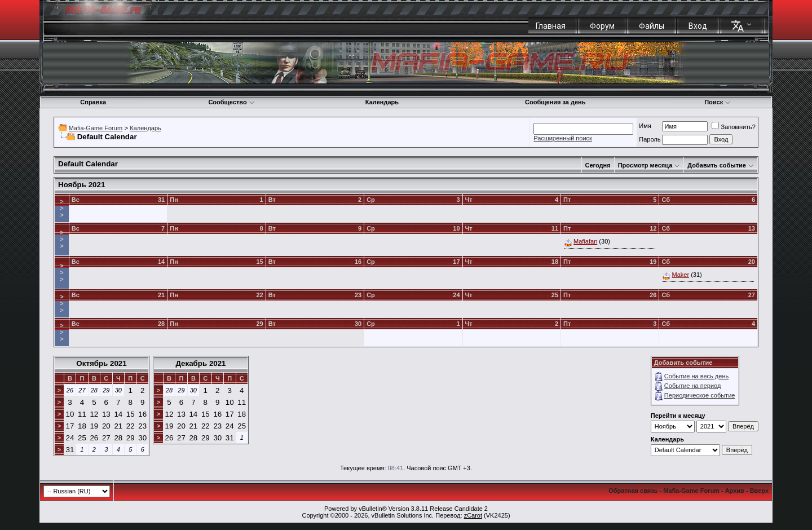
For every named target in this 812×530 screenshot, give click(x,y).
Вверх (759, 491)
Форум (602, 26)
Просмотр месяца (645, 165)
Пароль (650, 139)
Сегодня (598, 165)
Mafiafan (585, 241)
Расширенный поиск (563, 138)
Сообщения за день (555, 102)
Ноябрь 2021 (81, 185)
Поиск (718, 102)
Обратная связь (633, 491)
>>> (61, 208)
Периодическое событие (700, 395)
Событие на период (693, 386)
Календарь (382, 102)
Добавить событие (717, 165)
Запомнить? (734, 127)
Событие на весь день (696, 376)
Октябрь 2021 (101, 363)
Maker (681, 275)
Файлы (652, 26)
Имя (645, 126)
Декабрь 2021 (200, 363)
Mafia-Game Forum (96, 128)
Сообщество (231, 102)
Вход (698, 26)
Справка (93, 102)
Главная (551, 26)
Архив (735, 491)
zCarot (473, 515)
